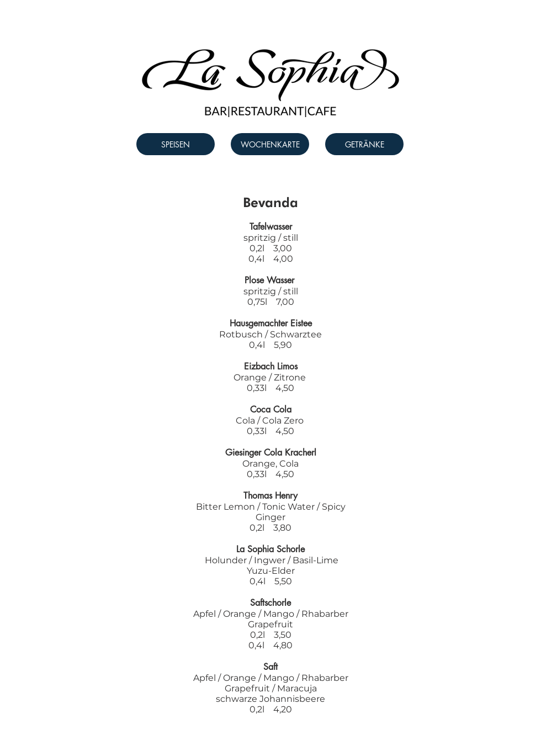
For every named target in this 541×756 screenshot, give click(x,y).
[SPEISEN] (176, 144)
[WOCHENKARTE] (270, 144)
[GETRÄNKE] (364, 144)
